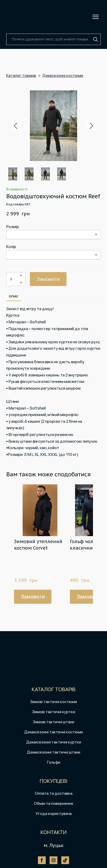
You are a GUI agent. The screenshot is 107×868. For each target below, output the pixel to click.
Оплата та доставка (54, 793)
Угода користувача (54, 814)
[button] (96, 39)
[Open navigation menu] (96, 17)
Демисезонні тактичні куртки (54, 742)
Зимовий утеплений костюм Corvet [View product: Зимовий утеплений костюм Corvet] (38, 545)
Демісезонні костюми (63, 75)
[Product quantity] (15, 279)
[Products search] (53, 39)
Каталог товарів (21, 75)
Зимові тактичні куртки (54, 712)
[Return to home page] (18, 17)
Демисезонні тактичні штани (54, 752)
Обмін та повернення (53, 803)
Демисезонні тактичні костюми (53, 732)
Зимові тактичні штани (54, 722)
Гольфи (54, 762)
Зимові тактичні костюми (53, 702)
